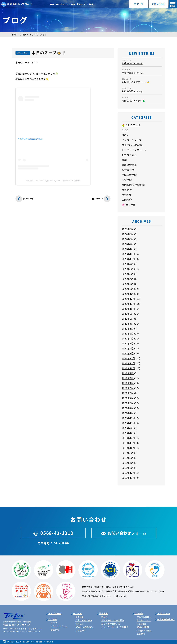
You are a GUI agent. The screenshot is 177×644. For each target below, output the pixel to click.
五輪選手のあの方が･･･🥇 (136, 82)
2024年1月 (128, 249)
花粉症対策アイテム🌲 (133, 101)
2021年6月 (128, 388)
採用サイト (139, 4)
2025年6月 (128, 229)
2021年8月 (128, 378)
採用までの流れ (144, 631)
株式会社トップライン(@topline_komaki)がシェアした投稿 (53, 181)
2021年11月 (128, 363)
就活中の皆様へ (144, 617)
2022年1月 (128, 353)
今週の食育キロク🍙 (132, 63)
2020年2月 (128, 428)
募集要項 (141, 634)
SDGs (125, 135)
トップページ (55, 613)
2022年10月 (128, 309)
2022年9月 (128, 314)
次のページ (101, 199)
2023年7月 (128, 264)
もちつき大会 (129, 155)
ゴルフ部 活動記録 (132, 145)
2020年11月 (128, 423)
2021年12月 (128, 358)
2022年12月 (128, 299)
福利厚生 (127, 195)
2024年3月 (128, 239)
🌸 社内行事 (128, 205)
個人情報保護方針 (166, 619)
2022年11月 (128, 304)
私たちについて (144, 620)
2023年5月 (128, 274)
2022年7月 (128, 323)
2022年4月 (128, 338)
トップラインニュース (134, 150)
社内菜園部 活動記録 (133, 185)
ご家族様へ (81, 631)
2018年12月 (128, 473)
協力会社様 (128, 170)
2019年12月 (128, 438)
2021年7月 (128, 383)
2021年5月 (128, 393)
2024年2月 (128, 244)
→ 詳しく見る (120, 596)
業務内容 (81, 4)
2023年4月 (128, 279)
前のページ (25, 199)
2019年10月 (128, 448)
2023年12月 (128, 254)
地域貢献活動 (129, 175)
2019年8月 (128, 453)
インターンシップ (132, 140)
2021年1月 (128, 413)
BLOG (125, 130)
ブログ (23, 35)
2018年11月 (128, 478)
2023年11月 (128, 259)
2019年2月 (128, 468)
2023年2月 (128, 289)
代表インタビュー (59, 626)
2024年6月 (128, 234)
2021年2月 (128, 408)
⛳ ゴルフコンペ (131, 125)
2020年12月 (128, 418)
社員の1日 (141, 624)
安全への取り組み (84, 620)
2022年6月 (128, 328)
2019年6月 (128, 458)
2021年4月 (128, 398)
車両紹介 (127, 200)
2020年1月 (128, 433)
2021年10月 (128, 368)
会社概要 (60, 4)
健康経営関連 (129, 165)
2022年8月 (128, 318)
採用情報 (139, 613)
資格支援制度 (143, 627)
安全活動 (127, 180)
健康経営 (80, 617)
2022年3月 (128, 343)
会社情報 (55, 630)
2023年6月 (128, 269)
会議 (124, 160)
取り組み (71, 4)
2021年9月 (128, 373)
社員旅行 (127, 190)
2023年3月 (128, 284)
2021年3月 (128, 403)
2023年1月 (128, 294)
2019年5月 (128, 463)
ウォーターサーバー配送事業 (115, 627)
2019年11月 (128, 443)
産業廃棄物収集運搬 (111, 624)
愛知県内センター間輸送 (113, 620)
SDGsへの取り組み (84, 627)
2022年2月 (128, 348)
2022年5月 (128, 333)
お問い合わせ (158, 4)
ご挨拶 (90, 4)
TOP (52, 4)
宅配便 (104, 617)
